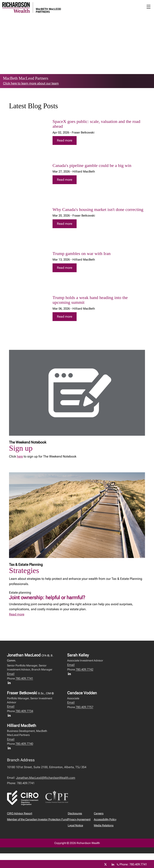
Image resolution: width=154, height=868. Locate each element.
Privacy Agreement (79, 819)
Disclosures (75, 813)
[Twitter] (105, 864)
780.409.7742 (84, 669)
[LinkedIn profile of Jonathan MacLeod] (10, 683)
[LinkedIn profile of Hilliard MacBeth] (10, 748)
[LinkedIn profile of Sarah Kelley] (70, 674)
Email (11, 674)
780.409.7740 (24, 744)
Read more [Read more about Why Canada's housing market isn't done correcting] (65, 224)
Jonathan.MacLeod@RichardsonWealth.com (46, 778)
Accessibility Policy (105, 819)
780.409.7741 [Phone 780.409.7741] (138, 864)
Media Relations (104, 825)
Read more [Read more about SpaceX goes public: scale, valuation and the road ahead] (65, 140)
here (20, 456)
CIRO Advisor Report (20, 813)
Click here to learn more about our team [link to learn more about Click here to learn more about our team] (31, 83)
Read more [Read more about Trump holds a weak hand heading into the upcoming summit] (65, 317)
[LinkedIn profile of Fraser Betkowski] (10, 715)
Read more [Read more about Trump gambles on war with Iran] (65, 268)
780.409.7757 (84, 707)
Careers (99, 813)
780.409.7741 (24, 678)
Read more (17, 614)
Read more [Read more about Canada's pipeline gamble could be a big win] (65, 180)
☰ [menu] (148, 7)
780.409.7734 (24, 711)
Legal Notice (75, 825)
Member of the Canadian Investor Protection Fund (37, 819)
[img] (28, 135)
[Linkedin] (113, 864)
